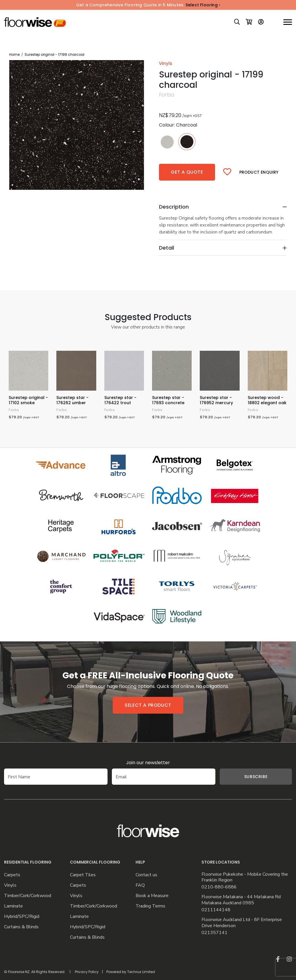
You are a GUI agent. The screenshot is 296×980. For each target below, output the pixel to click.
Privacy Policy (87, 972)
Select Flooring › (203, 5)
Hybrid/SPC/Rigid (22, 917)
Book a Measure (152, 896)
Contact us (146, 875)
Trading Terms (150, 906)
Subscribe (256, 777)
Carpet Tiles (83, 875)
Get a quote (187, 172)
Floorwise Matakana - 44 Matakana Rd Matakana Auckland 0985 (241, 900)
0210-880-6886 (219, 887)
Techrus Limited (141, 972)
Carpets (12, 875)
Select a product (148, 705)
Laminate (13, 906)
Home (14, 54)
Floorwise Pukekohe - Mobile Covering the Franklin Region (245, 877)
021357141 (214, 933)
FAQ (140, 885)
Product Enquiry (259, 172)
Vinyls (10, 885)
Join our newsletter (148, 763)
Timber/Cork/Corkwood (28, 896)
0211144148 (216, 910)
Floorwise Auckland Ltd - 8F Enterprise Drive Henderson (242, 923)
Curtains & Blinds (21, 927)
